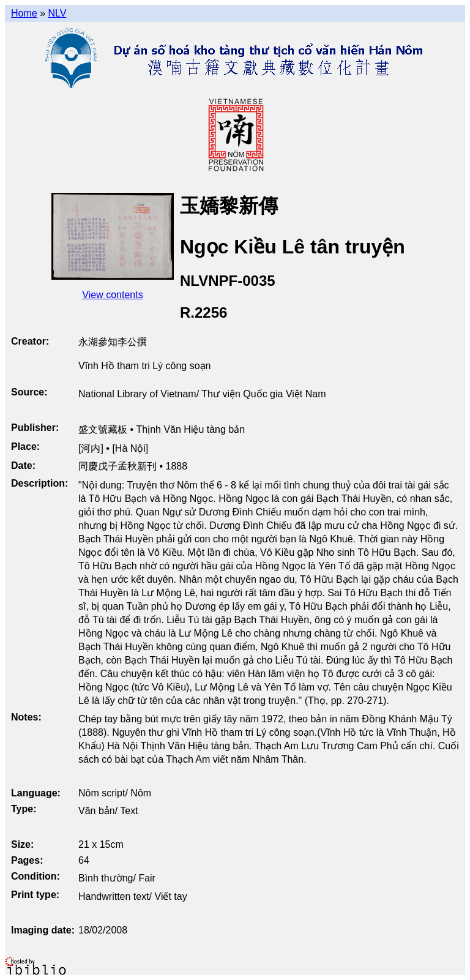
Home (24, 13)
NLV (57, 13)
